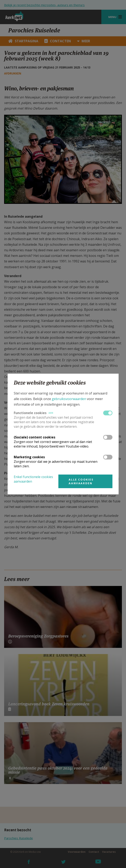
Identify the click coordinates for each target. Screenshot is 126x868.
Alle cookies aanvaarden (81, 481)
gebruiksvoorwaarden (69, 399)
